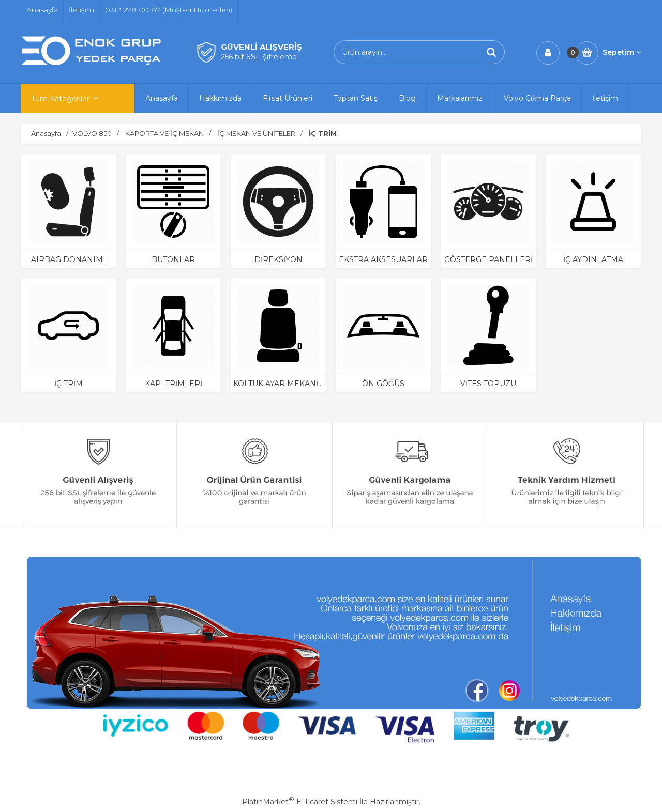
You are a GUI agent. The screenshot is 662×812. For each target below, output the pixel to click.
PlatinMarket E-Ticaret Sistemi (300, 802)
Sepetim (622, 52)
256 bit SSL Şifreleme (259, 57)
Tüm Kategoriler (60, 99)
